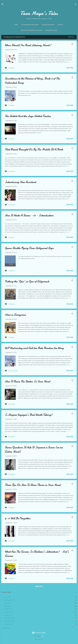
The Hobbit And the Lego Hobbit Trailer (28, 116)
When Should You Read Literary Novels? (28, 45)
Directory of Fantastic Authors (31, 30)
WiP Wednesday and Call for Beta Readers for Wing (34, 348)
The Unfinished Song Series (30, 25)
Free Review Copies (51, 30)
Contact (61, 25)
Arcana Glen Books (48, 25)
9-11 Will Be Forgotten (18, 518)
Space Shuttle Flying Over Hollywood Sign (29, 248)
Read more (70, 68)
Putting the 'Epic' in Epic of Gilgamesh (27, 281)
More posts (39, 586)
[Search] (76, 5)
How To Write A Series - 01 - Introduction (29, 215)
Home (16, 25)
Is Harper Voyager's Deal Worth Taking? (29, 415)
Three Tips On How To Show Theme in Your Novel (33, 485)
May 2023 (8, 603)
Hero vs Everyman (15, 315)
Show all (71, 37)
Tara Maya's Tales (39, 13)
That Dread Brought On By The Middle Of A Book (34, 149)
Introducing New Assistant (20, 182)
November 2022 (10, 621)
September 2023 (10, 600)
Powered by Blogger (39, 633)
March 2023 (8, 609)
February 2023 (9, 612)
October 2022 (9, 624)
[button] (72, 44)
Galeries (43, 636)
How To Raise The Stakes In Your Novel (27, 381)
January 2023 (9, 615)
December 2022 (10, 618)
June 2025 (8, 597)
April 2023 (8, 606)
